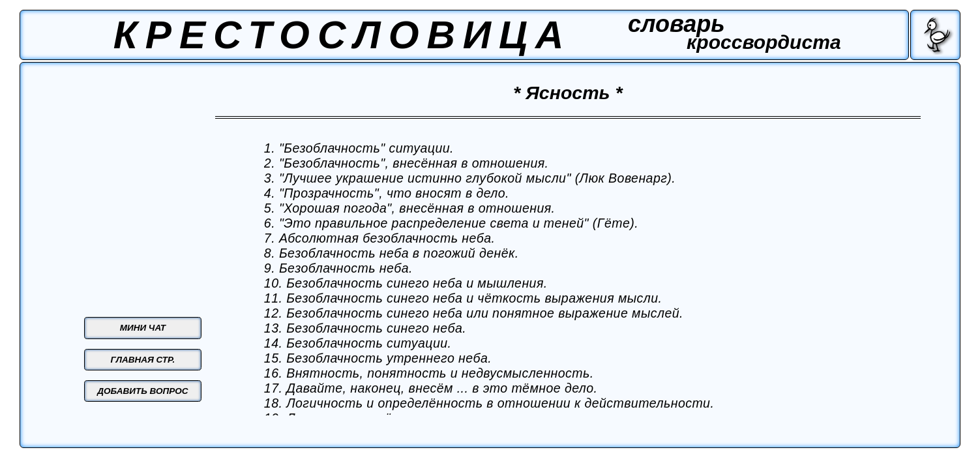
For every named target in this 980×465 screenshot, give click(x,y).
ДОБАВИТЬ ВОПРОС (142, 391)
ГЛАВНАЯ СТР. (143, 360)
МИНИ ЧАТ (143, 328)
